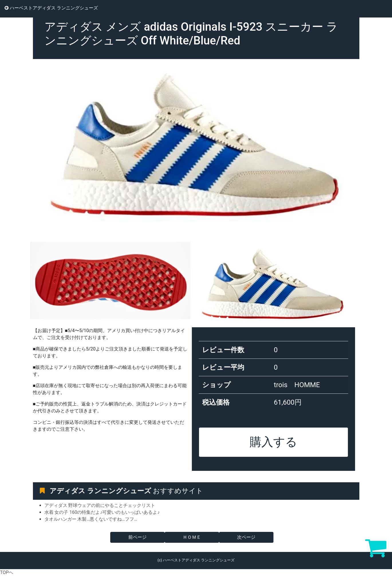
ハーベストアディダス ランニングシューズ (51, 8)
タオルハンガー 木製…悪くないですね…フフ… (91, 519)
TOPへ (7, 572)
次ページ (246, 537)
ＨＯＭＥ (192, 537)
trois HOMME (297, 385)
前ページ (137, 537)
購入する (273, 442)
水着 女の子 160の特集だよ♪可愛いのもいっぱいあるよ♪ (102, 512)
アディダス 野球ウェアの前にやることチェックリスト (100, 505)
